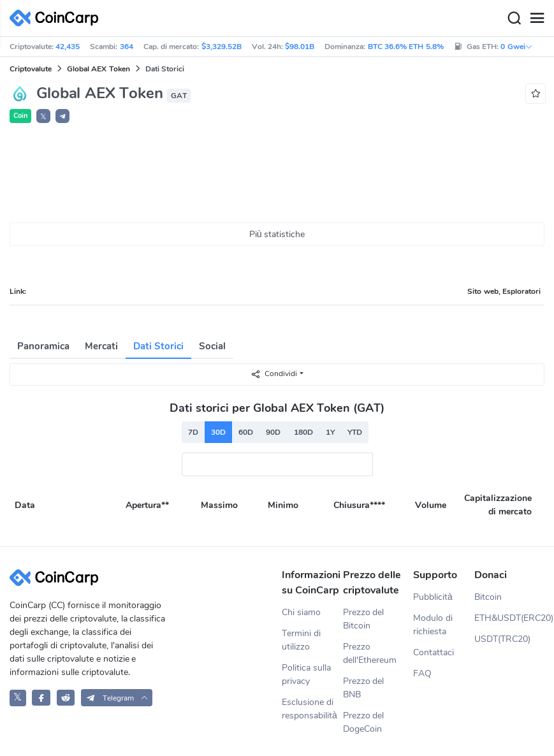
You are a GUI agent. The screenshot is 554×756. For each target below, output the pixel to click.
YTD (355, 432)
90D (273, 432)
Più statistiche (277, 234)
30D (218, 432)
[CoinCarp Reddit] (66, 698)
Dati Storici (158, 346)
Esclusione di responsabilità (310, 709)
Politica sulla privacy (306, 674)
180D (303, 432)
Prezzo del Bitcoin (364, 619)
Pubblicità (433, 597)
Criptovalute (31, 69)
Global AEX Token (98, 69)
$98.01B (300, 47)
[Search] (514, 18)
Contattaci (434, 652)
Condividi (274, 374)
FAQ (422, 673)
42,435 (68, 47)
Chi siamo (301, 612)
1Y (330, 432)
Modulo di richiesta (433, 625)
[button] (62, 116)
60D (246, 432)
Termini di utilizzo (301, 640)
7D (193, 432)
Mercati (101, 346)
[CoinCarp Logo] (57, 18)
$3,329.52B (222, 47)
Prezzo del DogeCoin (364, 722)
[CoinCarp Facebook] (41, 698)
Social (212, 346)
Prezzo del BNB (364, 688)
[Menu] (537, 18)
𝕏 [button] (43, 117)
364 (127, 47)
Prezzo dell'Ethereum (370, 653)
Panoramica (43, 346)
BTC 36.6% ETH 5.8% (406, 47)
